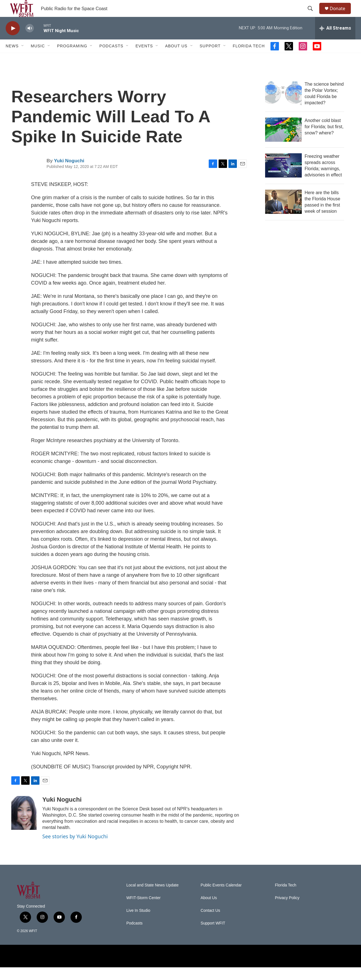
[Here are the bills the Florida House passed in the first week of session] (283, 214)
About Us (176, 59)
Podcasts (111, 59)
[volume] (30, 41)
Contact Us (210, 923)
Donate (341, 15)
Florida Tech (249, 59)
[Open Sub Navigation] (23, 59)
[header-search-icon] (313, 15)
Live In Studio (138, 923)
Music (38, 59)
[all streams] (335, 41)
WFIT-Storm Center (143, 911)
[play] (13, 41)
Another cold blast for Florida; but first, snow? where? (324, 139)
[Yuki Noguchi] (24, 826)
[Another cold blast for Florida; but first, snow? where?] (283, 142)
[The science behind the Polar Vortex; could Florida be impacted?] (283, 106)
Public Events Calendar (221, 898)
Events (144, 59)
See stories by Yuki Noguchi (75, 849)
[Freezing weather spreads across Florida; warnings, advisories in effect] (283, 178)
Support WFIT (213, 936)
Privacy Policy (287, 911)
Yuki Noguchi (69, 173)
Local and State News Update (152, 898)
